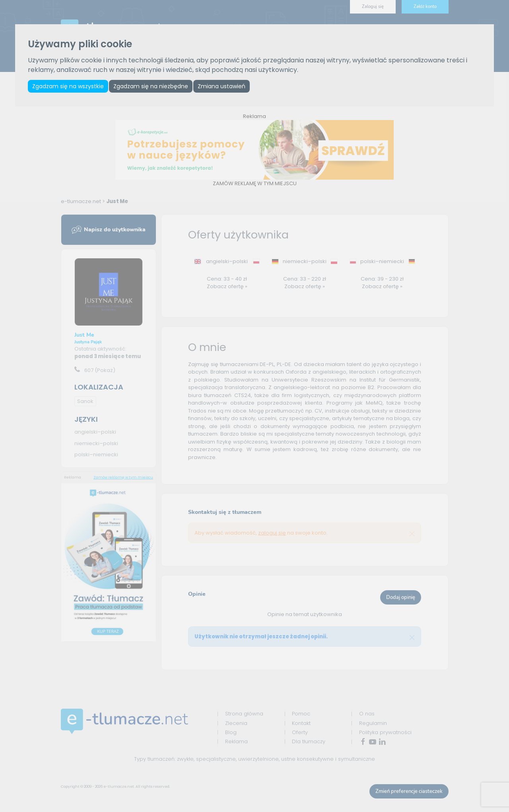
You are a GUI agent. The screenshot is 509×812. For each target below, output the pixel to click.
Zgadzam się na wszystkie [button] (68, 86)
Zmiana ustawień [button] (221, 86)
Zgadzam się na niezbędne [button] (151, 86)
